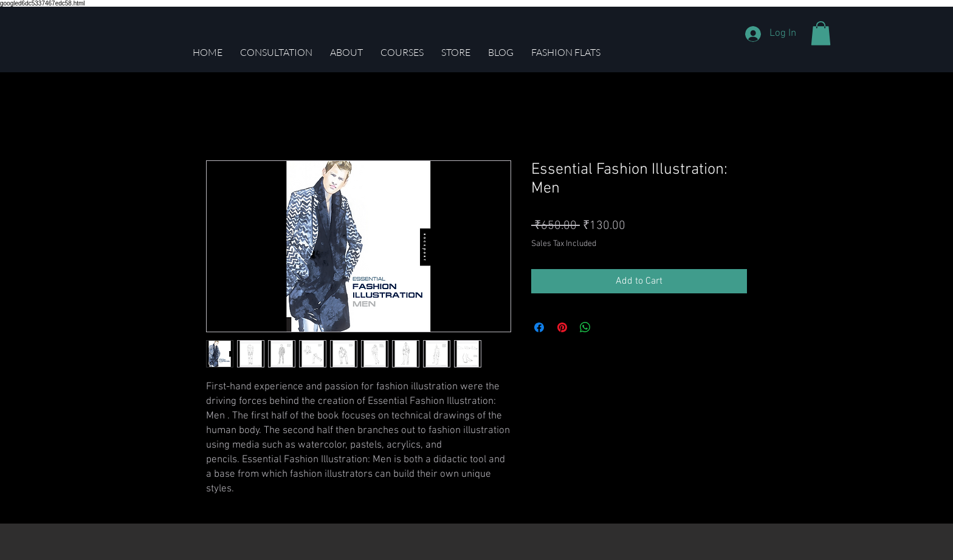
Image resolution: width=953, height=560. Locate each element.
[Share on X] (608, 327)
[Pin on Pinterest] (562, 327)
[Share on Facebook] (539, 327)
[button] (821, 33)
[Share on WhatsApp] (585, 327)
